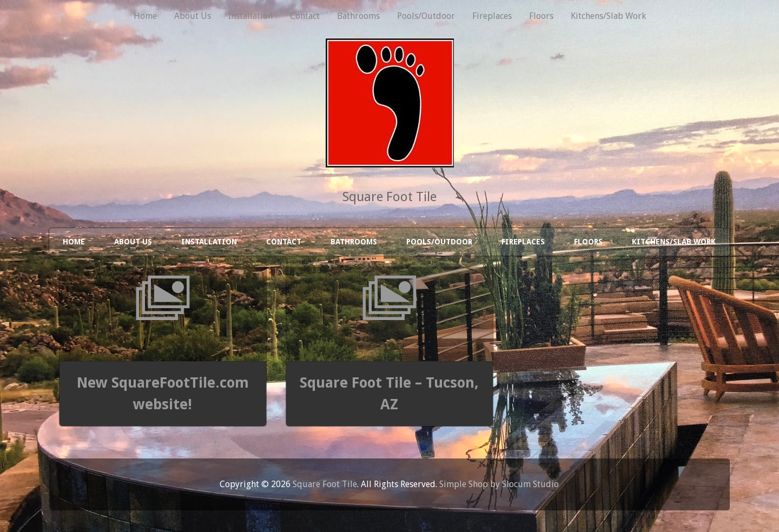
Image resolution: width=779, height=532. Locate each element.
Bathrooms (358, 16)
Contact (305, 16)
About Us (193, 16)
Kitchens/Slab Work (608, 16)
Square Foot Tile (325, 484)
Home (145, 16)
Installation (250, 16)
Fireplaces (492, 16)
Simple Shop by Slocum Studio (499, 484)
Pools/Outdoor (426, 16)
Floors (541, 16)
